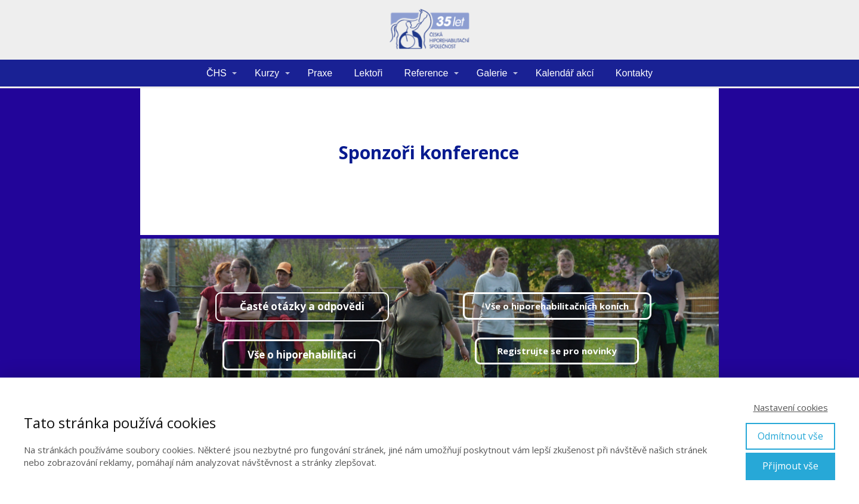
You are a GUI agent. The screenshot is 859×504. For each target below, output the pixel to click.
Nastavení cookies (791, 407)
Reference (427, 73)
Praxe (320, 73)
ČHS (217, 73)
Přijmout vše (790, 466)
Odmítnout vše (790, 436)
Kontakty (634, 73)
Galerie (492, 73)
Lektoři (368, 73)
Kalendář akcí (565, 73)
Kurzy (267, 73)
